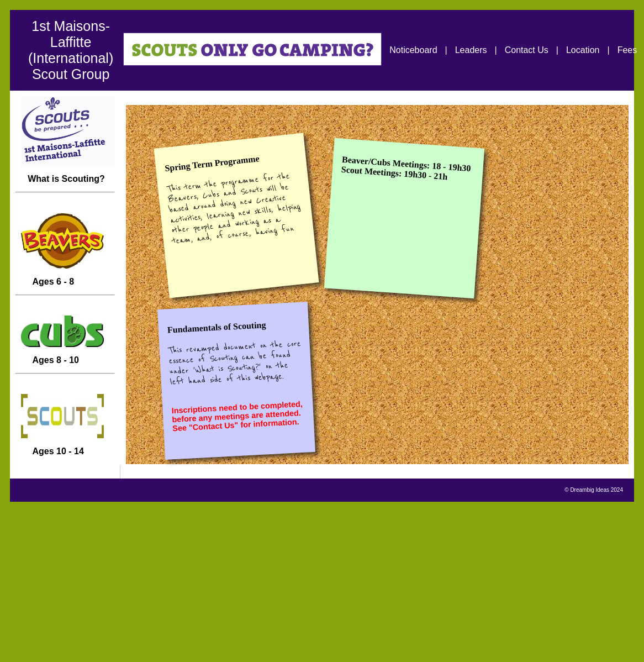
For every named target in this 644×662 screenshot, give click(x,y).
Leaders (471, 50)
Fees (627, 50)
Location (583, 50)
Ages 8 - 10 (60, 346)
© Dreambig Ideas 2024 (594, 490)
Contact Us (527, 50)
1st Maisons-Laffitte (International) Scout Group (71, 50)
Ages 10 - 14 (60, 438)
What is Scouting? (65, 166)
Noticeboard (413, 50)
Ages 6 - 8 (60, 268)
